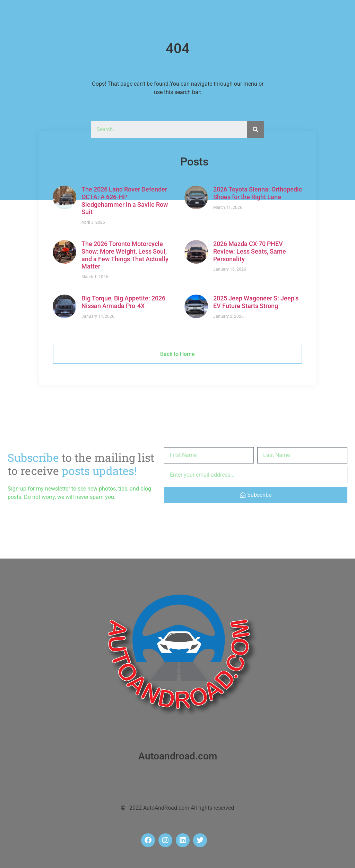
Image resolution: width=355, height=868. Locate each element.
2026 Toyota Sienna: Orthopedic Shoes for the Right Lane (258, 193)
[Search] (256, 129)
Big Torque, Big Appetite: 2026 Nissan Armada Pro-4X (123, 302)
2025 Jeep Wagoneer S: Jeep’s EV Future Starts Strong (256, 302)
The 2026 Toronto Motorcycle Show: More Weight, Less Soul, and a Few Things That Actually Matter (125, 255)
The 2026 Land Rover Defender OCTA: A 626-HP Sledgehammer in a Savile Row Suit (125, 201)
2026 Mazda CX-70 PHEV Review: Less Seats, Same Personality (250, 251)
